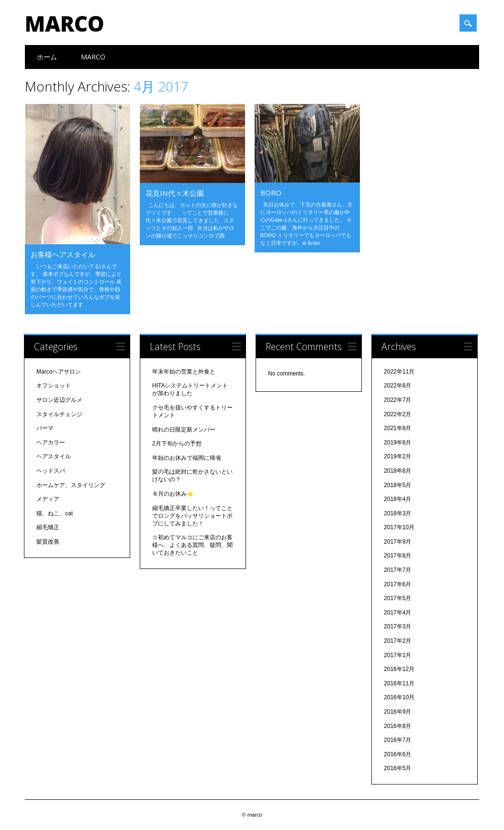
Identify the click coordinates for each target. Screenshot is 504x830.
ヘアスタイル (54, 456)
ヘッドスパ (51, 471)
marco (65, 23)
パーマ (45, 428)
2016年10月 (399, 697)
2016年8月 (398, 726)
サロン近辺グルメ (59, 400)
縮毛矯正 (48, 527)
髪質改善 (48, 542)
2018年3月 (398, 513)
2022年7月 (398, 400)
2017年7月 (398, 570)
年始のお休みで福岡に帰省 (187, 458)
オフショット (54, 386)
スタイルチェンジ (59, 414)
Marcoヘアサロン (59, 372)
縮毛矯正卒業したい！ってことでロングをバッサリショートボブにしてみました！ (192, 516)
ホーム (47, 57)
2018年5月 (398, 485)
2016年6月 (398, 754)
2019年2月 (398, 456)
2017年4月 (398, 613)
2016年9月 (398, 712)
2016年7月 (398, 740)
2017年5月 (398, 598)
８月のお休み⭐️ (173, 494)
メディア (48, 499)
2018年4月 (398, 499)
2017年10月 (399, 527)
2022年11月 (399, 372)
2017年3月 (398, 626)
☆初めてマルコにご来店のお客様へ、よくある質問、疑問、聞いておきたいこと (192, 545)
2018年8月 (398, 471)
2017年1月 (398, 655)
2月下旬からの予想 (177, 443)
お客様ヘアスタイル (63, 254)
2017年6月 (398, 584)
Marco (93, 57)
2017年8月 (398, 556)
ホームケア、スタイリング (71, 485)
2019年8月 (398, 443)
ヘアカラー (51, 443)
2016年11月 (399, 683)
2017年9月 (398, 542)
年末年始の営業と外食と (184, 372)
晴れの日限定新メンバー (184, 430)
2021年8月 (398, 428)
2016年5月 (398, 768)
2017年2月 (398, 641)
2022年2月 (398, 414)
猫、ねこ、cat (55, 513)
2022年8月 (398, 386)
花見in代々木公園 (175, 193)
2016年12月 (399, 669)
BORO (271, 193)
